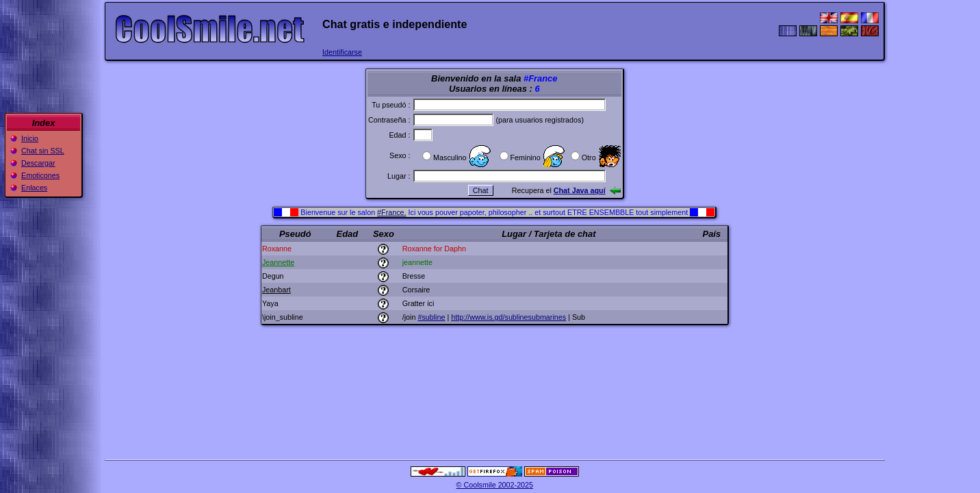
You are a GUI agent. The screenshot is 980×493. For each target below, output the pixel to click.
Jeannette (278, 262)
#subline (431, 317)
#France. (391, 212)
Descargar (38, 163)
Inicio (30, 138)
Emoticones (40, 175)
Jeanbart (276, 290)
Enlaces (34, 188)
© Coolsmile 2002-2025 (495, 485)
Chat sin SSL (43, 151)
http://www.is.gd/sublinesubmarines (508, 317)
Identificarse (342, 52)
